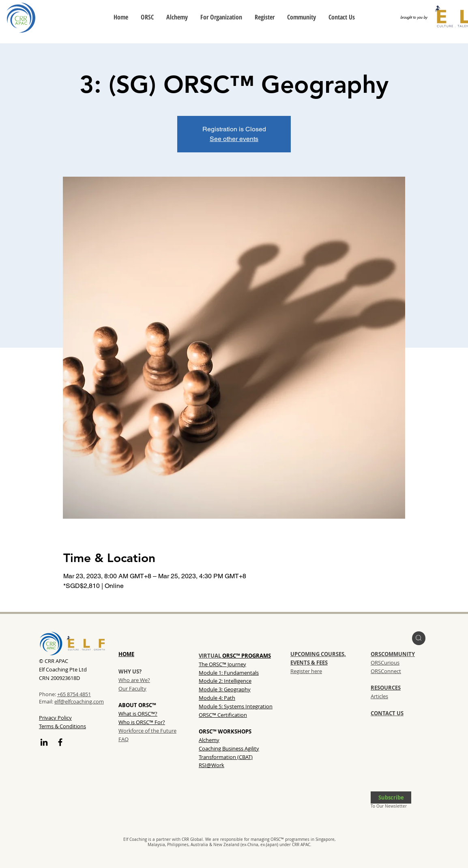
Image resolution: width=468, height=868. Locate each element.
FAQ (123, 739)
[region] (419, 638)
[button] (391, 797)
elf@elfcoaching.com (79, 701)
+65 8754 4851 (74, 694)
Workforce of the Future (147, 731)
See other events (234, 139)
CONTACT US (387, 713)
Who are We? (134, 680)
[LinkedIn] (44, 742)
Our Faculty (132, 688)
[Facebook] (60, 742)
